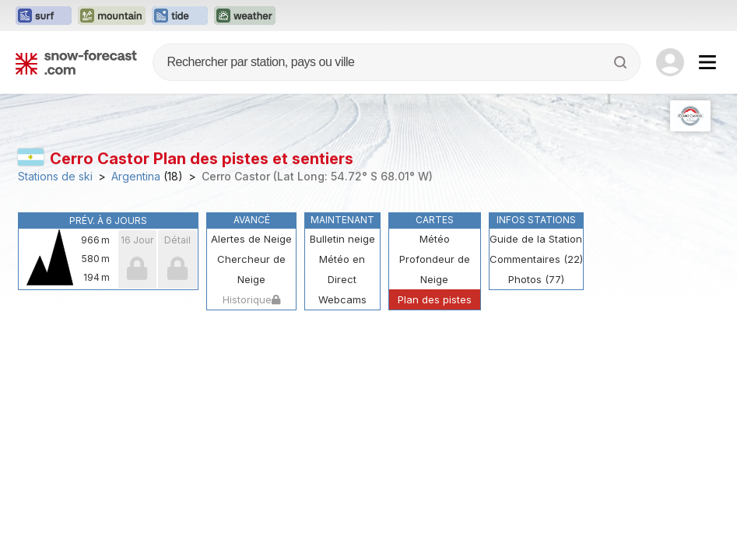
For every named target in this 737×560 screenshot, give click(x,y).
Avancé (252, 220)
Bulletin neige (342, 239)
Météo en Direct (342, 269)
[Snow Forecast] (76, 62)
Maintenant (342, 220)
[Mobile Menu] (707, 62)
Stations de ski (55, 177)
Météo (435, 239)
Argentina (136, 177)
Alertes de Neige (251, 239)
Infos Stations (536, 220)
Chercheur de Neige (251, 269)
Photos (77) (536, 279)
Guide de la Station (536, 239)
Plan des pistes (435, 299)
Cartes (435, 220)
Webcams (342, 299)
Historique (251, 299)
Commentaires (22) (536, 259)
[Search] (622, 62)
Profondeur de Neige (435, 269)
